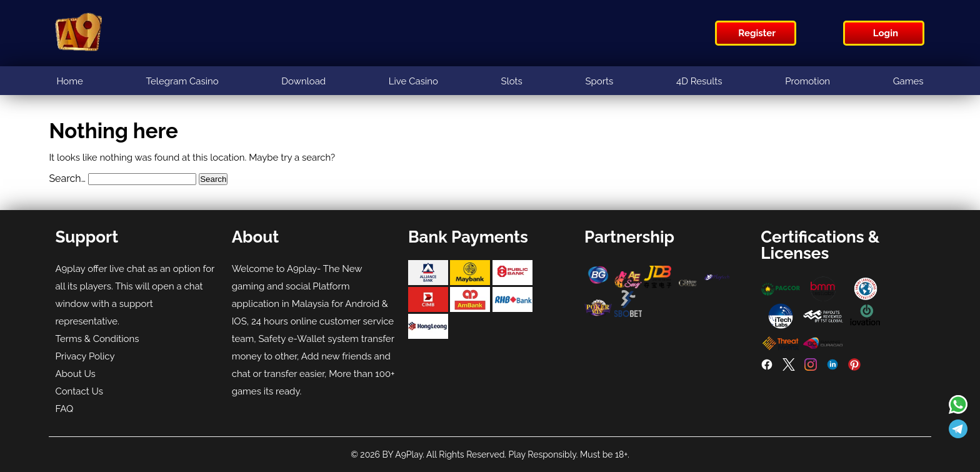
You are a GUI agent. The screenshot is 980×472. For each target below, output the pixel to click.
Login (886, 33)
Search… (67, 178)
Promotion (807, 81)
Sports (599, 81)
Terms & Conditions (97, 339)
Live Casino (413, 81)
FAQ (64, 409)
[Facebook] (767, 368)
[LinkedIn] (832, 368)
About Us (75, 374)
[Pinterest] (854, 368)
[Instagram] (811, 368)
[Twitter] (789, 368)
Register (757, 33)
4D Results (699, 81)
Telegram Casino (182, 81)
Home (69, 81)
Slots (512, 81)
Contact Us (79, 391)
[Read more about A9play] (958, 406)
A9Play (409, 454)
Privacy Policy (85, 356)
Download (303, 81)
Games (908, 81)
